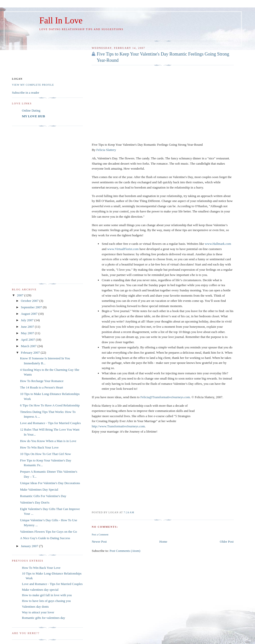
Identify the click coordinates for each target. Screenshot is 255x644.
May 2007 (28, 333)
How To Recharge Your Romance (42, 381)
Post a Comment (100, 535)
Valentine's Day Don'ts (35, 502)
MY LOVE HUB (33, 116)
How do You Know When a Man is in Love (48, 441)
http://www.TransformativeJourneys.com (118, 426)
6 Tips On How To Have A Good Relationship (50, 405)
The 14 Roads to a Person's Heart (41, 387)
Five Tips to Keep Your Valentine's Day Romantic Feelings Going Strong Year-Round (163, 57)
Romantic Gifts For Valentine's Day (43, 496)
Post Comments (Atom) (125, 551)
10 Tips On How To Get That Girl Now (45, 454)
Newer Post (99, 542)
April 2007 (28, 340)
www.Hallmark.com (218, 244)
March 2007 (29, 346)
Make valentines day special (40, 590)
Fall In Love (61, 21)
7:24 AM (129, 512)
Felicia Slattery (106, 150)
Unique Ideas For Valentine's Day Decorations (50, 483)
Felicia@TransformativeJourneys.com (165, 397)
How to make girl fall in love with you (47, 595)
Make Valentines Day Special (39, 489)
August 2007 (30, 314)
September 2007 (32, 307)
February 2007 (31, 353)
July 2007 (28, 320)
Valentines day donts (35, 607)
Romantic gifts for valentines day (43, 618)
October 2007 (30, 301)
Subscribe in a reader (26, 93)
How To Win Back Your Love (39, 447)
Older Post (227, 542)
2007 (21, 295)
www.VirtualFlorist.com (123, 249)
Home (163, 542)
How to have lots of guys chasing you (46, 601)
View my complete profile (33, 85)
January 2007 (30, 546)
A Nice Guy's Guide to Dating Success (45, 538)
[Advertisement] (150, 35)
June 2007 (28, 327)
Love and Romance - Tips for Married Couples (50, 423)
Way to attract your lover (38, 612)
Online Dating (31, 110)
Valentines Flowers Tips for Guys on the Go (48, 532)
